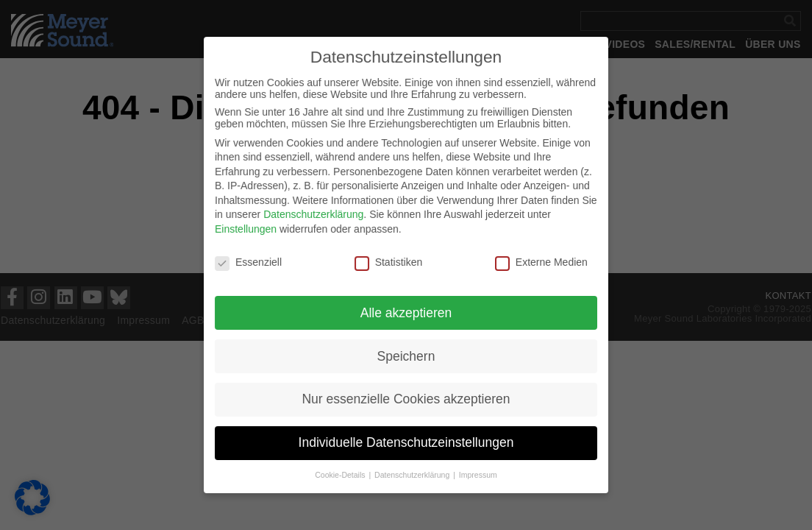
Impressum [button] (476, 470)
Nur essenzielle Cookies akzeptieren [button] (406, 396)
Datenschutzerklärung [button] (413, 470)
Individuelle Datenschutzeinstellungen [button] (406, 439)
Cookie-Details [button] (343, 470)
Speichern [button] (406, 354)
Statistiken (388, 262)
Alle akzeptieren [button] (406, 311)
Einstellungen (249, 230)
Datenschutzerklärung (316, 216)
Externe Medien (538, 262)
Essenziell (252, 262)
